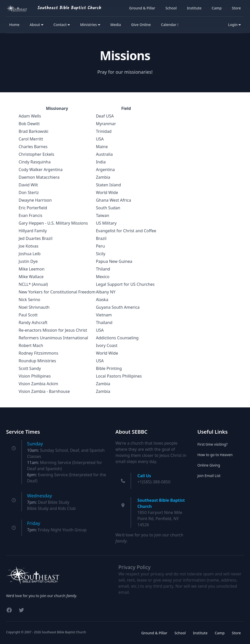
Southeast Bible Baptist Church (69, 8)
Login (234, 25)
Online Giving (209, 465)
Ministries (90, 25)
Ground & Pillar (142, 8)
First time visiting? (212, 444)
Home (14, 25)
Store (236, 8)
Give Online (141, 25)
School (171, 8)
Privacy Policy (134, 567)
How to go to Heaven (215, 455)
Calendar (170, 25)
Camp (217, 8)
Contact (62, 25)
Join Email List (209, 476)
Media (116, 25)
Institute (194, 8)
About (36, 25)
